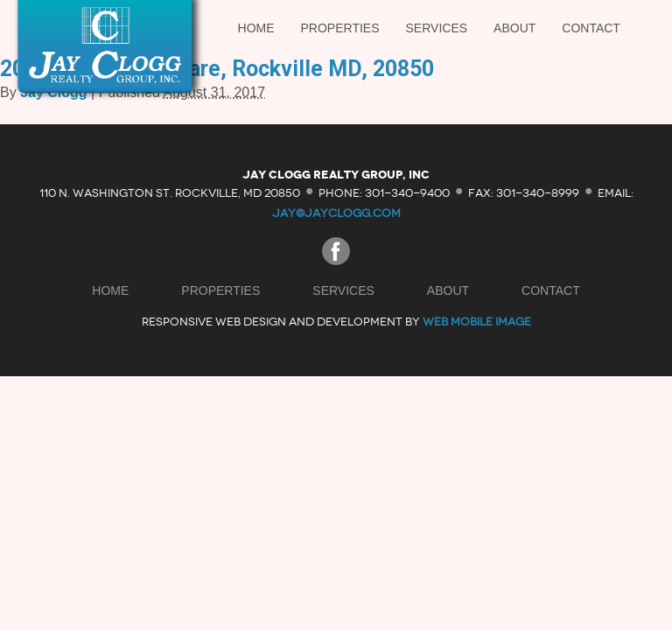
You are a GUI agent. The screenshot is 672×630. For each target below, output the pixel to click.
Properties (340, 28)
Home (256, 28)
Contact (591, 28)
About (514, 28)
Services (437, 28)
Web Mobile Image (477, 322)
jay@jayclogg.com (336, 213)
